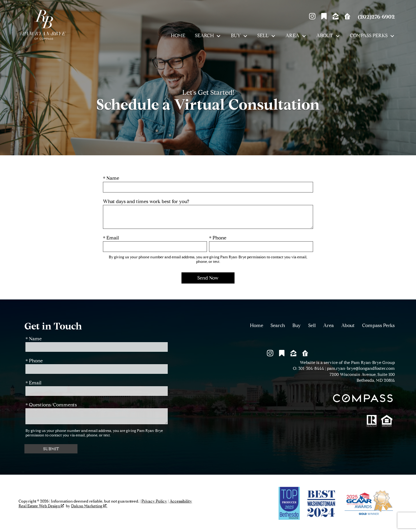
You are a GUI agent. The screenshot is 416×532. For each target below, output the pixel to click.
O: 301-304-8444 (308, 368)
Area (328, 325)
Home (178, 36)
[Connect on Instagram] (312, 18)
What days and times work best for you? (146, 202)
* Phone (218, 238)
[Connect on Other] (324, 18)
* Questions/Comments (51, 405)
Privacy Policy (154, 501)
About (348, 325)
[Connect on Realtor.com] (347, 18)
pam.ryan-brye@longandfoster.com (361, 368)
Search (278, 325)
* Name (111, 178)
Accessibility (181, 501)
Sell (312, 325)
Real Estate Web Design (41, 506)
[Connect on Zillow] (336, 18)
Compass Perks (378, 325)
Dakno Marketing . (89, 506)
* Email (111, 238)
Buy (297, 325)
